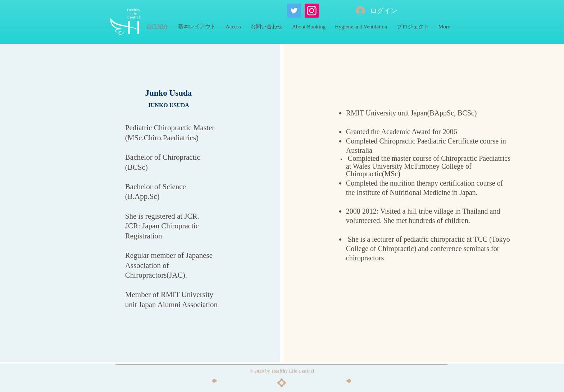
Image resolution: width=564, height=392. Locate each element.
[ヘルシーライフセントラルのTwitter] (294, 11)
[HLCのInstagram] (312, 11)
